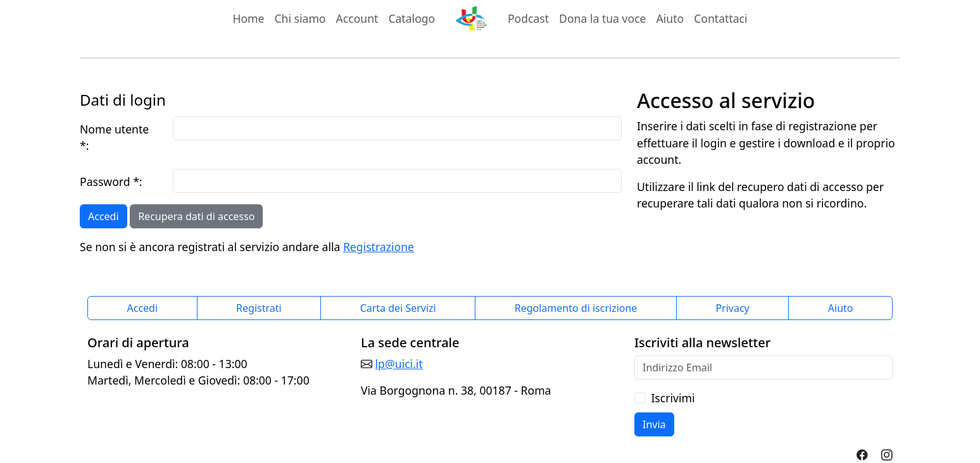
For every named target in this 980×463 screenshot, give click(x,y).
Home (248, 18)
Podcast (528, 18)
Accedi (104, 216)
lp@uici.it (399, 364)
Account (360, 18)
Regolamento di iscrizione (576, 308)
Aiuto (670, 18)
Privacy (732, 308)
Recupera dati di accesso (196, 216)
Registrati (259, 308)
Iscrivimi (673, 398)
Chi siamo (300, 18)
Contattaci (720, 18)
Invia (654, 424)
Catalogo (411, 18)
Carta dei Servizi (398, 308)
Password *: (111, 182)
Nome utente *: (114, 137)
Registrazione (379, 247)
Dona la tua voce (602, 18)
